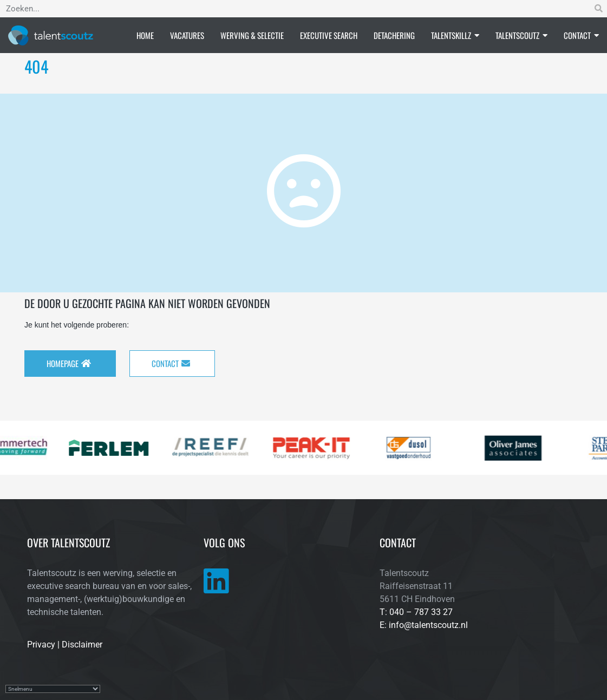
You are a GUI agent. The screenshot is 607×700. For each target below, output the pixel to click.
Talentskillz (455, 35)
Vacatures (187, 35)
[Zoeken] (598, 9)
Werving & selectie (252, 35)
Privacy (41, 645)
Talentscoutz (521, 35)
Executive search (329, 35)
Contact (581, 35)
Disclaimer (82, 645)
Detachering (394, 35)
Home (145, 35)
